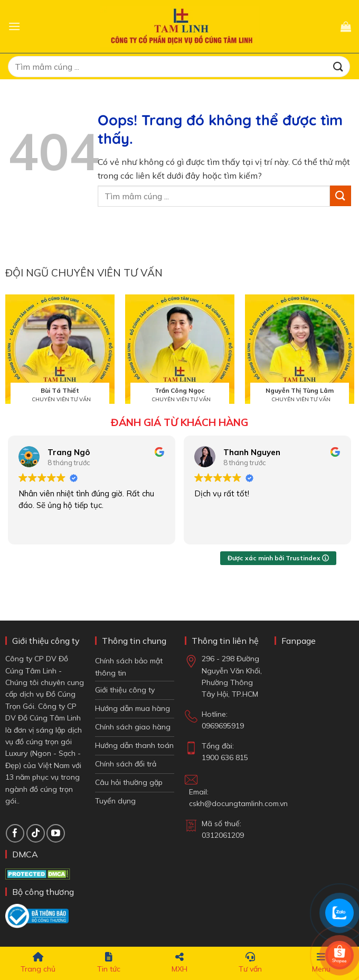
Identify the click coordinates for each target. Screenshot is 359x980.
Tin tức (109, 963)
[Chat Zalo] (339, 913)
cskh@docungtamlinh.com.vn (238, 803)
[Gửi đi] (338, 66)
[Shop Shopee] (339, 955)
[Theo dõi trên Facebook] (15, 833)
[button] (14, 26)
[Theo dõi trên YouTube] (56, 833)
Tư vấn (250, 963)
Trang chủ (38, 963)
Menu (321, 963)
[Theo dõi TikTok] (36, 833)
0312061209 (223, 835)
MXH (179, 963)
